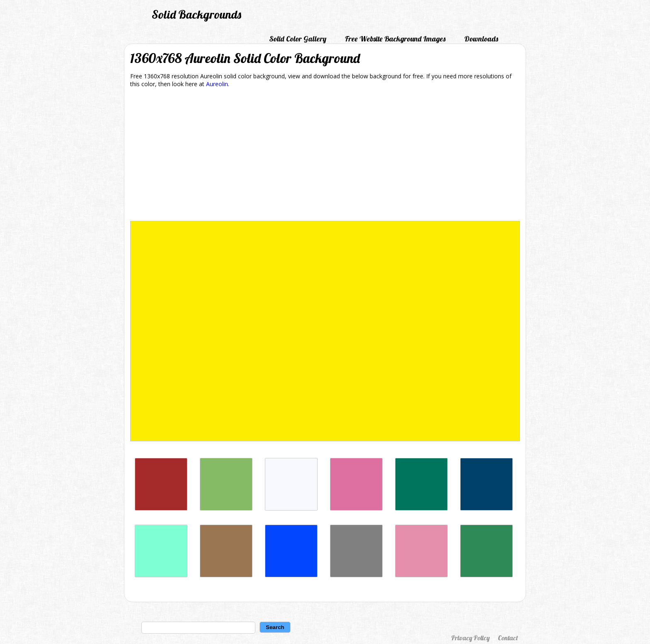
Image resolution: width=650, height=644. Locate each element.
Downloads (481, 39)
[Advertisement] (325, 156)
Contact (508, 638)
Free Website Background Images (395, 39)
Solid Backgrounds (196, 14)
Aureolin (217, 84)
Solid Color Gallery (298, 39)
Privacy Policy (470, 638)
